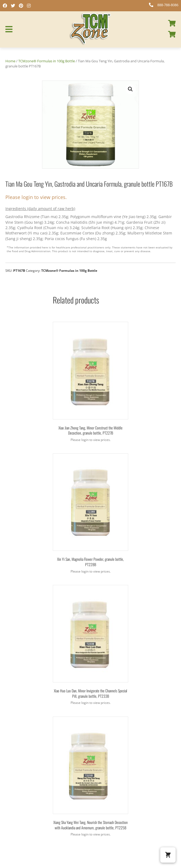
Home (10, 61)
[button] (130, 89)
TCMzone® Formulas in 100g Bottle (47, 61)
